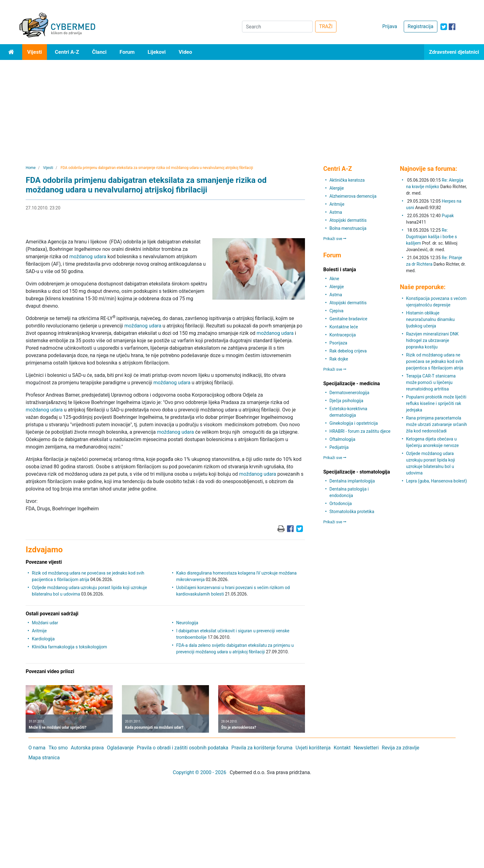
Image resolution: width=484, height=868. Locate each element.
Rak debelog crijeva (348, 351)
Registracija (421, 26)
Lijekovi (156, 52)
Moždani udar (45, 623)
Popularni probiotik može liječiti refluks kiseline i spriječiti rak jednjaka (436, 403)
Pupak (448, 216)
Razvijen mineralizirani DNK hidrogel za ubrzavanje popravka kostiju (432, 340)
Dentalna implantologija (352, 481)
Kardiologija (43, 639)
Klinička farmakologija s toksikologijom (69, 647)
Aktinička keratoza (347, 180)
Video (186, 52)
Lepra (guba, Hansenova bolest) (436, 481)
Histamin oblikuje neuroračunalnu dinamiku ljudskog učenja (430, 319)
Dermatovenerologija (349, 393)
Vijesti (35, 52)
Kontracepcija (342, 335)
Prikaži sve (335, 239)
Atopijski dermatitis (348, 220)
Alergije (337, 188)
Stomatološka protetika (352, 512)
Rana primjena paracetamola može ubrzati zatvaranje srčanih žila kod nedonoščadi (436, 424)
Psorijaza (338, 343)
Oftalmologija (342, 439)
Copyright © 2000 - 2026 (200, 772)
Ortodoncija (340, 504)
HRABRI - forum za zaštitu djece (360, 431)
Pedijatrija (339, 447)
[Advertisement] (242, 106)
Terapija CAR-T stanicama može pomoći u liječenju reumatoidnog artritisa (431, 382)
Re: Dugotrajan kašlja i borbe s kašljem (431, 237)
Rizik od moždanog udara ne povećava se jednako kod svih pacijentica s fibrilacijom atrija (435, 361)
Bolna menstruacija (348, 228)
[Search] (277, 27)
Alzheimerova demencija (353, 196)
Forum (127, 52)
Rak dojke (339, 359)
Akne (334, 279)
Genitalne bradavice (348, 319)
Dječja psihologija (346, 401)
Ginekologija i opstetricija (354, 423)
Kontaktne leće (344, 327)
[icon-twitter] (444, 27)
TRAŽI (326, 26)
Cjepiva (336, 311)
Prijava (390, 26)
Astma (336, 212)
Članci (99, 52)
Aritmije (39, 631)
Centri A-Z (67, 52)
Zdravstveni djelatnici (454, 52)
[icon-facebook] (452, 27)
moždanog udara (88, 257)
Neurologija (187, 623)
